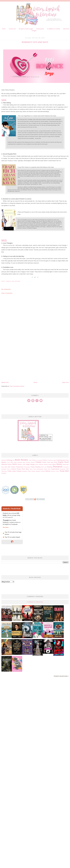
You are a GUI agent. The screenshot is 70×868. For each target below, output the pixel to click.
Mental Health (48, 464)
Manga (32, 464)
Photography (27, 467)
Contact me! (12, 29)
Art (14, 460)
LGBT (24, 464)
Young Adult (64, 471)
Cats (30, 460)
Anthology (9, 460)
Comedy (40, 460)
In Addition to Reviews (54, 29)
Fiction (44, 462)
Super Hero (47, 469)
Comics (45, 460)
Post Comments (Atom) (17, 386)
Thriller (10, 471)
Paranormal (19, 467)
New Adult (4, 467)
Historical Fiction (7, 464)
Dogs (15, 462)
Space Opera (33, 469)
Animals (4, 460)
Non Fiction (12, 467)
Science (9, 469)
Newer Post (5, 382)
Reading (38, 467)
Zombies (4, 473)
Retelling (50, 467)
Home (4, 29)
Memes (37, 464)
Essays (33, 462)
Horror (15, 464)
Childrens (34, 460)
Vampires (25, 471)
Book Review (21, 460)
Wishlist (43, 471)
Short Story (25, 469)
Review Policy (40, 29)
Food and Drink (52, 462)
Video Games (32, 471)
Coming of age (52, 460)
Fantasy (39, 462)
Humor (20, 464)
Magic (28, 464)
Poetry (33, 467)
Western (38, 471)
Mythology (66, 464)
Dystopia (20, 462)
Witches (48, 471)
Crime (8, 462)
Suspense (63, 469)
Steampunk (40, 469)
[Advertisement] (21, 360)
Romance (8, 281)
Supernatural (55, 469)
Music (54, 464)
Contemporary (61, 460)
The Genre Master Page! (26, 29)
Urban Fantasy (17, 471)
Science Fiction (16, 469)
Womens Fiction (55, 471)
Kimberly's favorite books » (61, 676)
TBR (67, 469)
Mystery (59, 464)
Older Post (65, 382)
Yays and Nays (16, 281)
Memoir (41, 464)
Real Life (44, 467)
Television (4, 471)
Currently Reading (35, 602)
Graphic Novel (63, 462)
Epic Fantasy (27, 462)
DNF (12, 462)
